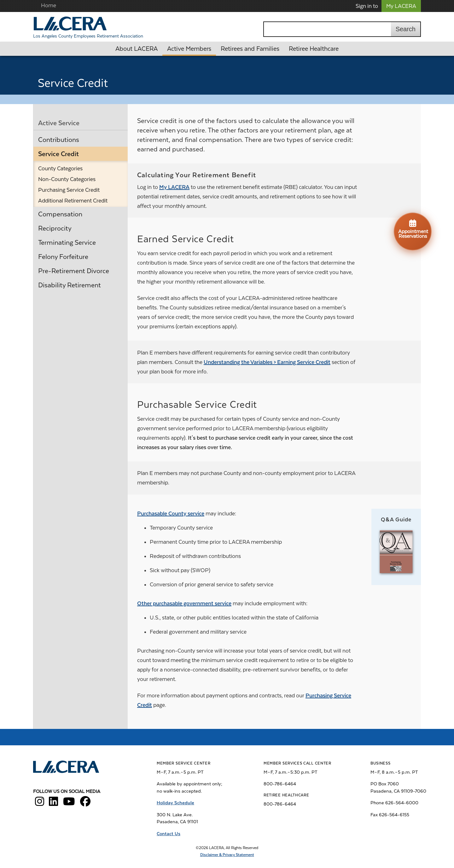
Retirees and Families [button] (250, 49)
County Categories (60, 168)
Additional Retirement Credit (73, 201)
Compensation (60, 214)
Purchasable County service (171, 513)
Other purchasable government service (184, 603)
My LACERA (401, 6)
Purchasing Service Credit (69, 190)
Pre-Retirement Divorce (74, 271)
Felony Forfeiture (63, 257)
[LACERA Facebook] (85, 804)
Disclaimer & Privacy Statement (227, 855)
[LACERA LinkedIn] (53, 804)
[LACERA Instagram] (40, 804)
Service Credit (58, 154)
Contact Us (169, 834)
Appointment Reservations (413, 229)
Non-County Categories (67, 179)
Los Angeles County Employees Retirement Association (88, 36)
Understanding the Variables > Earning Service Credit (267, 362)
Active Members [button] (189, 49)
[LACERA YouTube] (69, 804)
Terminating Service (67, 243)
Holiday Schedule (175, 803)
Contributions (59, 140)
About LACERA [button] (137, 49)
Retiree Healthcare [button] (314, 49)
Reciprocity (55, 228)
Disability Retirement (70, 285)
